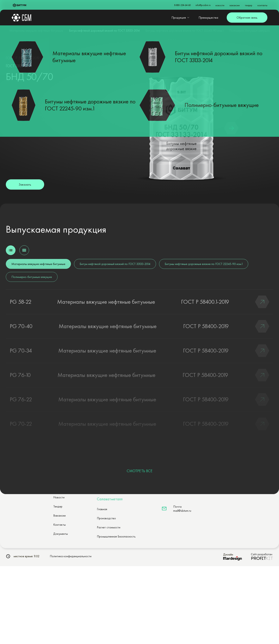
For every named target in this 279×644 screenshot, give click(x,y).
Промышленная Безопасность (116, 536)
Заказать (25, 184)
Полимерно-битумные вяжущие (249, 31)
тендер (249, 5)
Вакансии (59, 515)
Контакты (59, 525)
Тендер (58, 506)
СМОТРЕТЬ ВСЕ (140, 471)
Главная (102, 509)
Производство (106, 518)
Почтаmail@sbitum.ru (182, 509)
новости (220, 5)
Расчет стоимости (109, 527)
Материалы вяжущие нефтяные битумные (36, 31)
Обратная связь (247, 18)
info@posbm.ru (203, 5)
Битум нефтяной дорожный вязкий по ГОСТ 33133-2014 (104, 31)
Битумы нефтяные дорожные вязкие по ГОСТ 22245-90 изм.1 (184, 31)
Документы (61, 534)
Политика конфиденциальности (71, 556)
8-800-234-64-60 (183, 5)
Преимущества (208, 18)
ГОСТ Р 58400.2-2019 (23, 58)
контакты (262, 5)
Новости (59, 497)
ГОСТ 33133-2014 (19, 66)
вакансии (235, 5)
